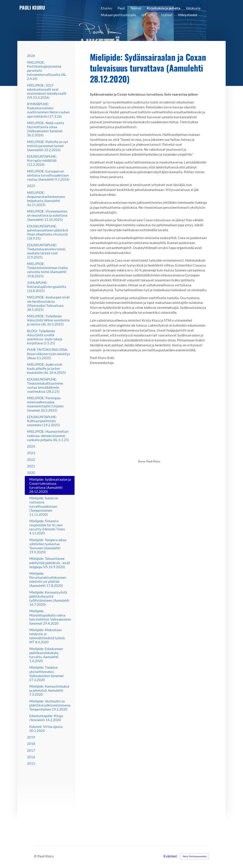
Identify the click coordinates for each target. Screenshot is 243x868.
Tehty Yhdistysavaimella (194, 856)
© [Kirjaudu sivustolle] (36, 856)
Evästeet (170, 856)
